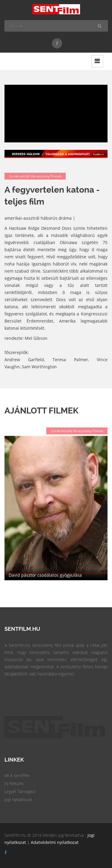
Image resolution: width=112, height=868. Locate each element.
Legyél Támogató (20, 791)
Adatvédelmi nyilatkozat (55, 842)
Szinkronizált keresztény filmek (35, 176)
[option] (56, 508)
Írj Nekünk (14, 783)
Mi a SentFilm (17, 775)
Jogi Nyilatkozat (18, 799)
